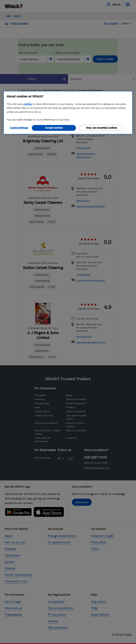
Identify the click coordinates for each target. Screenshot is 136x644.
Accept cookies (54, 128)
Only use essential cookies (102, 128)
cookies (28, 104)
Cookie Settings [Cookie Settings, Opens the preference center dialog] (19, 128)
